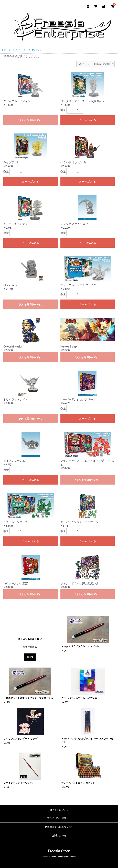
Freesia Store (59, 851)
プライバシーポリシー (59, 818)
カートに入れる (88, 120)
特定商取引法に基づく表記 (59, 827)
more (30, 657)
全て (4, 50)
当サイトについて (59, 809)
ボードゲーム (15, 50)
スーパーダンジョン (33, 50)
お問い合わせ (59, 835)
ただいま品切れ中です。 (30, 120)
